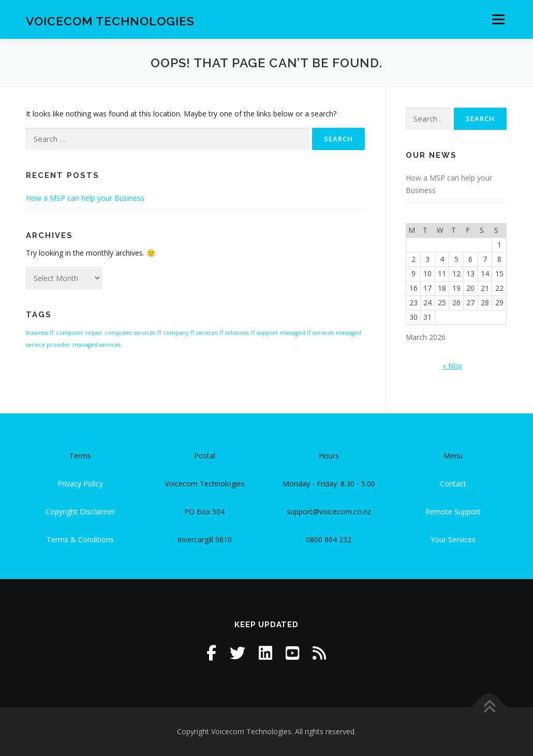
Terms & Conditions (80, 539)
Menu (498, 19)
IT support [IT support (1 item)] (264, 333)
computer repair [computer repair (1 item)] (79, 333)
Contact (453, 484)
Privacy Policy (80, 484)
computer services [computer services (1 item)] (130, 333)
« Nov (452, 366)
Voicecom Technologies (110, 21)
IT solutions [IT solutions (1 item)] (234, 333)
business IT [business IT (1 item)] (40, 333)
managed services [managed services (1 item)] (97, 345)
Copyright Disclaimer (80, 512)
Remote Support (453, 512)
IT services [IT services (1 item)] (204, 333)
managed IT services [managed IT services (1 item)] (307, 333)
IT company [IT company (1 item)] (173, 333)
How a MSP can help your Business (85, 198)
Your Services (453, 539)
